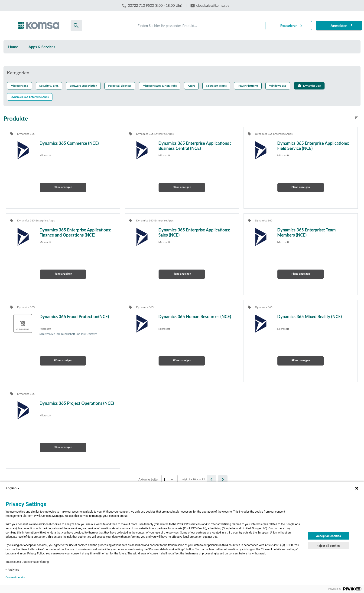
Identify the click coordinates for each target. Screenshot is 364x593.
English (13, 488)
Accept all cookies (329, 536)
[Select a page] (169, 479)
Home (13, 47)
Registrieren (289, 26)
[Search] (169, 26)
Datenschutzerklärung (35, 562)
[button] (309, 86)
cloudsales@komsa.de (213, 5)
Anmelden (339, 25)
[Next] (223, 479)
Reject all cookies (329, 546)
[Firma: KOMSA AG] (39, 26)
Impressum (13, 562)
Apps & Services (42, 47)
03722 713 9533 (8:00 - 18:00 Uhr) (155, 5)
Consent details (15, 577)
